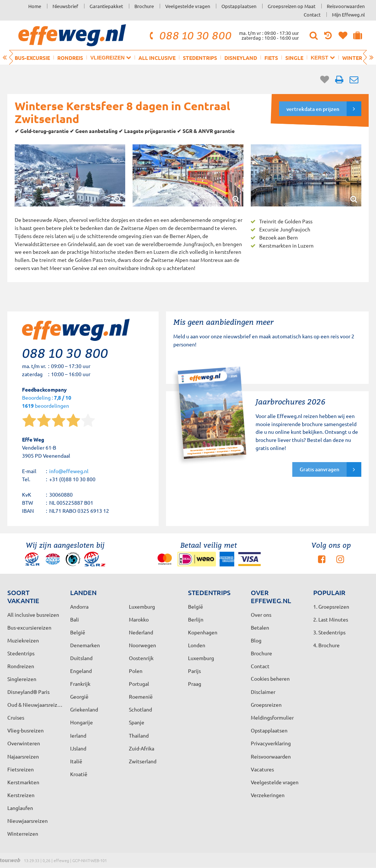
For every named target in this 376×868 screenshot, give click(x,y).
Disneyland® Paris (28, 692)
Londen (197, 645)
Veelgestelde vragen (188, 6)
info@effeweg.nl (69, 471)
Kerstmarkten (23, 782)
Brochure (144, 6)
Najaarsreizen (23, 756)
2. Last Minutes (331, 619)
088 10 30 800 (189, 35)
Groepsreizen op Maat (292, 6)
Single (294, 58)
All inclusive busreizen (33, 615)
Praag (195, 684)
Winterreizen (23, 833)
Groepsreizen (266, 705)
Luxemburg (201, 658)
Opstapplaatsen (239, 6)
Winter (352, 58)
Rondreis (70, 58)
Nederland (141, 632)
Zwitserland (143, 761)
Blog (256, 640)
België (78, 632)
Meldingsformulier (272, 717)
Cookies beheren (270, 678)
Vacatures (262, 769)
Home (35, 6)
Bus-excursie (32, 58)
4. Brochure (326, 645)
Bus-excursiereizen (29, 627)
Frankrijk (80, 684)
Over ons (261, 615)
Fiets (271, 58)
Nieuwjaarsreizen (28, 821)
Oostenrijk (141, 658)
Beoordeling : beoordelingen (47, 402)
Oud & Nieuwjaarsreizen (35, 705)
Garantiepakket (106, 6)
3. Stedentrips (329, 632)
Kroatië (79, 774)
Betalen (260, 627)
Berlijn (196, 619)
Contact (312, 15)
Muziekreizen (23, 640)
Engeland (81, 671)
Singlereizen (22, 679)
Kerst (323, 57)
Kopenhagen (203, 632)
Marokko (139, 619)
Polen (136, 671)
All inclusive (157, 58)
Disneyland (241, 58)
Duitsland (81, 658)
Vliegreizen (111, 57)
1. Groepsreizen (331, 606)
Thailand (139, 735)
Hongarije (82, 722)
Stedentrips (200, 58)
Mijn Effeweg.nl (348, 15)
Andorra (79, 606)
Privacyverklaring (271, 743)
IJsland (78, 748)
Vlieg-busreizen (26, 730)
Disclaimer (263, 692)
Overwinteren (24, 743)
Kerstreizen (21, 795)
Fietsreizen (21, 769)
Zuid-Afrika (142, 748)
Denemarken (85, 645)
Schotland (140, 709)
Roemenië (141, 696)
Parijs (194, 671)
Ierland (78, 735)
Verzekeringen (268, 795)
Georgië (79, 696)
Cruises (16, 717)
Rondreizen (21, 666)
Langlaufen (20, 808)
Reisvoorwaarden (346, 6)
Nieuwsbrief (65, 6)
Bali (75, 619)
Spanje (137, 722)
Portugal (139, 684)
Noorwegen (142, 645)
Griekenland (84, 709)
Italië (76, 761)
